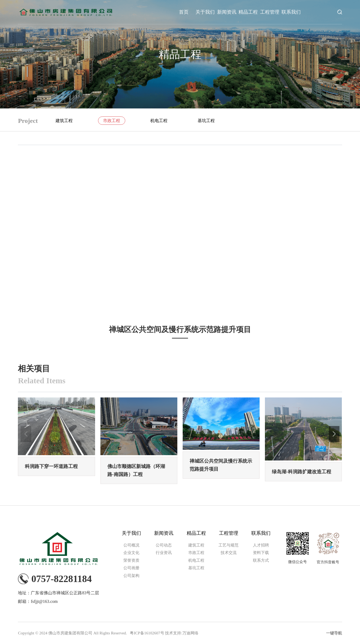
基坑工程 (206, 121)
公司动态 (164, 545)
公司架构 (131, 576)
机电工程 (159, 121)
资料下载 (261, 553)
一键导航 (334, 633)
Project (28, 121)
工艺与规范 (228, 545)
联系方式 (261, 560)
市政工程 (112, 121)
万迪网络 (190, 633)
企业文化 (131, 553)
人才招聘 (261, 545)
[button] (334, 434)
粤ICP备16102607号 (147, 633)
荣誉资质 (131, 560)
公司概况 (131, 545)
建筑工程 (64, 121)
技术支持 (173, 633)
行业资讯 (164, 553)
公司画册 (131, 568)
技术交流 (229, 553)
